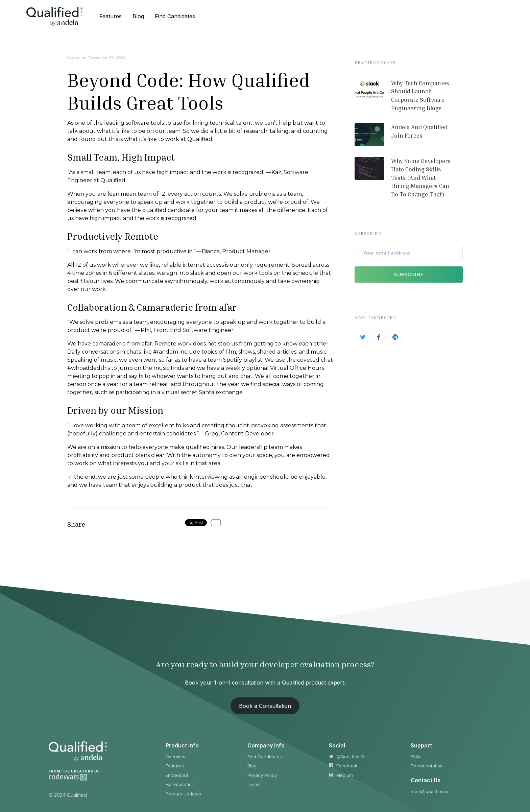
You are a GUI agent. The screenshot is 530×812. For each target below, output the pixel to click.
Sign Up (449, 16)
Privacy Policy (262, 775)
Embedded (177, 775)
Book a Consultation (265, 706)
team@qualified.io (430, 791)
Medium (341, 775)
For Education (180, 784)
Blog (252, 766)
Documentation (427, 766)
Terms (254, 784)
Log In (488, 16)
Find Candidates (265, 757)
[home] (55, 16)
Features (175, 766)
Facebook (343, 766)
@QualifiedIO (346, 757)
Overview (176, 757)
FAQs (416, 757)
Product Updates (183, 794)
